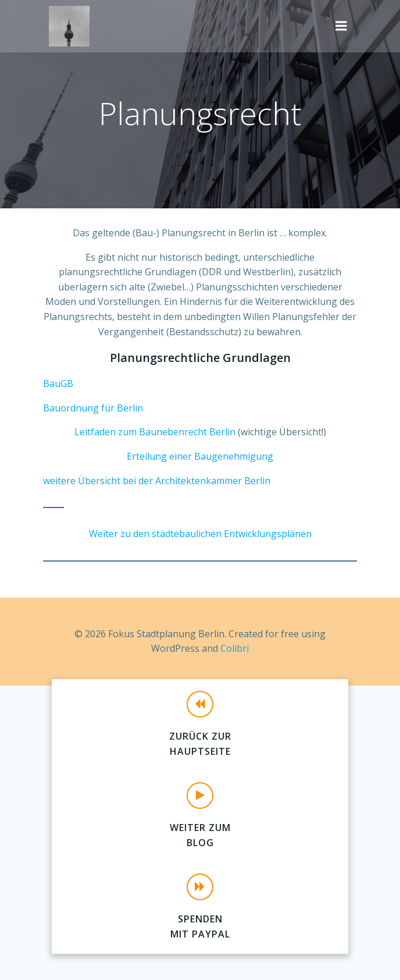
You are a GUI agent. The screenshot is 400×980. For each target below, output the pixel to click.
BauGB (58, 384)
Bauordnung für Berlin (93, 408)
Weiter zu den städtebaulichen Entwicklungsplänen (200, 534)
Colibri (235, 648)
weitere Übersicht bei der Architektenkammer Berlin (157, 481)
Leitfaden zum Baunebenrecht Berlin (155, 432)
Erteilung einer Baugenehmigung (200, 456)
